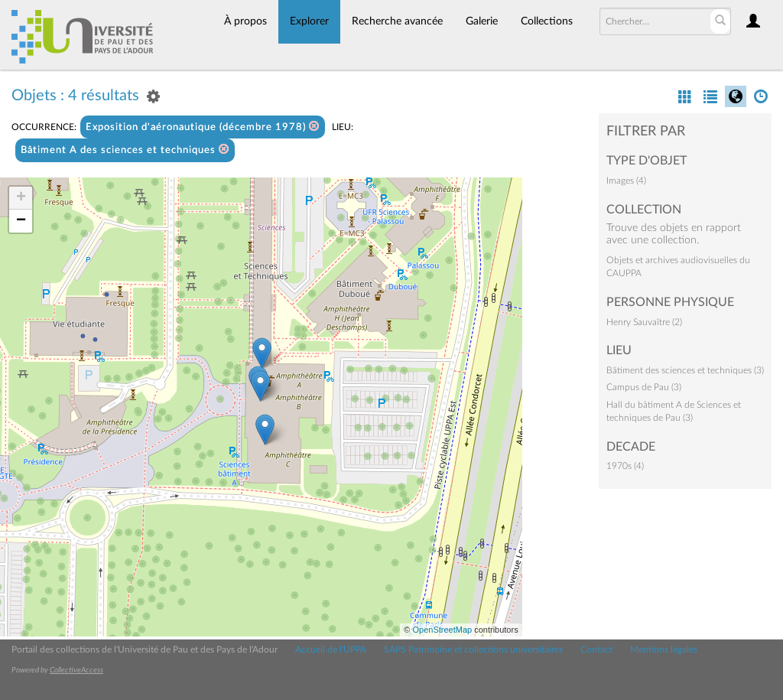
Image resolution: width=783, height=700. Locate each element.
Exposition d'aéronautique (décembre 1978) (203, 127)
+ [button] (21, 198)
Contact (596, 650)
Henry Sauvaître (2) (644, 322)
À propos (245, 21)
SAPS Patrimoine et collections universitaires (473, 650)
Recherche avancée (397, 21)
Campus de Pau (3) (644, 387)
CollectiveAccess (76, 670)
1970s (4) (625, 466)
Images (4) (626, 181)
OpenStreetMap (442, 630)
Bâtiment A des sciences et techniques (125, 150)
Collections (547, 21)
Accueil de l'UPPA (331, 650)
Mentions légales (664, 650)
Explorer (309, 21)
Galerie (482, 21)
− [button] (21, 221)
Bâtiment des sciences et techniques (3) (685, 370)
